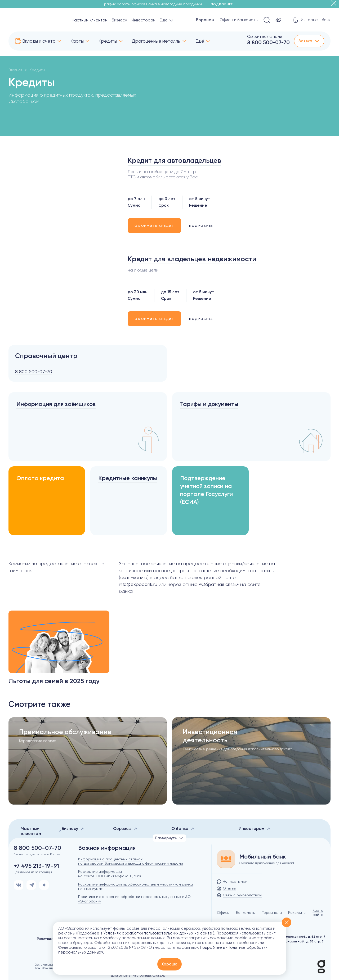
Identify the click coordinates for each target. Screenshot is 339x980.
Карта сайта (318, 913)
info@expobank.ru (138, 584)
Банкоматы (246, 913)
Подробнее (224, 4)
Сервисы (125, 828)
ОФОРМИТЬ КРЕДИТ (154, 226)
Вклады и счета (39, 41)
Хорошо (169, 964)
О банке (183, 828)
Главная (15, 70)
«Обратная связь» (219, 584)
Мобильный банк (263, 857)
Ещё (200, 41)
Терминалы (272, 913)
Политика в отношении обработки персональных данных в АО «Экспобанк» (134, 899)
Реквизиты (297, 913)
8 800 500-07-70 (268, 42)
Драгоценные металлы (156, 41)
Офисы (223, 913)
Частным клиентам (90, 20)
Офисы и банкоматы (239, 20)
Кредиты (108, 41)
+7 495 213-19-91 (36, 866)
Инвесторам (143, 20)
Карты (77, 41)
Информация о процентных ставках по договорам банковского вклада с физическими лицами (131, 861)
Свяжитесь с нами (265, 37)
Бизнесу (119, 20)
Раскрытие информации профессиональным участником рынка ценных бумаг (135, 886)
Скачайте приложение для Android (267, 863)
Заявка (309, 41)
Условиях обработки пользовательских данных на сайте (158, 933)
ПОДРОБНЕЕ (201, 226)
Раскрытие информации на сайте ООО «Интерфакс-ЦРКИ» (110, 874)
